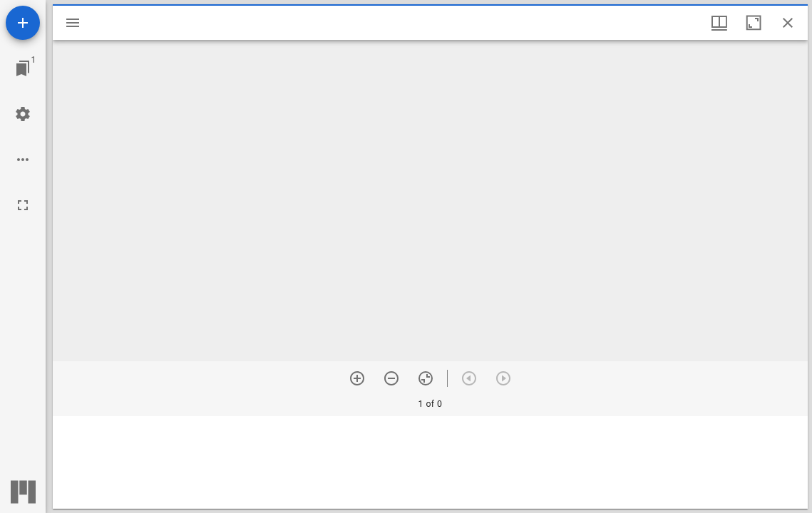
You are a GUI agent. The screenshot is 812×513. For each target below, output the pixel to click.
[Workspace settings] (23, 114)
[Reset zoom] (426, 378)
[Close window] (788, 23)
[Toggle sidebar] (73, 23)
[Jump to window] (23, 68)
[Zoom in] (357, 378)
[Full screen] (23, 205)
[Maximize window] (754, 23)
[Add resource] (23, 23)
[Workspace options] (23, 160)
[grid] (430, 462)
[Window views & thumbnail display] (719, 23)
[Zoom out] (391, 378)
